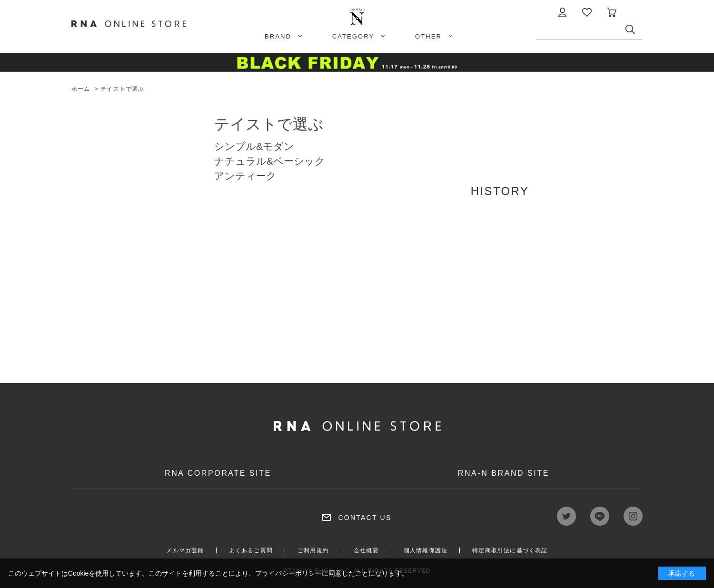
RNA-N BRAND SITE (504, 473)
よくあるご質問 (251, 550)
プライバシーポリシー (288, 573)
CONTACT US (365, 518)
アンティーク (245, 176)
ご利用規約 (313, 550)
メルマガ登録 (185, 550)
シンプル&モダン (254, 146)
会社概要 (366, 550)
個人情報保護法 (426, 550)
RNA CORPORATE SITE (218, 473)
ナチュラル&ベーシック (270, 161)
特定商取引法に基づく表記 (510, 550)
